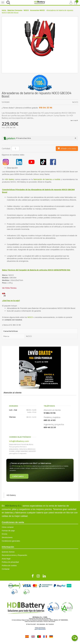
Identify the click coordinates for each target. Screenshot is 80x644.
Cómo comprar (8, 527)
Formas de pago (8, 531)
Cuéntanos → (19, 476)
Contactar (6, 569)
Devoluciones (7, 537)
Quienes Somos (8, 552)
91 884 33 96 (50, 413)
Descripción (12, 168)
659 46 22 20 (50, 427)
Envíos (5, 534)
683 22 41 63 (50, 420)
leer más (74, 120)
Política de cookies (9, 565)
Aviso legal (6, 559)
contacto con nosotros (13, 320)
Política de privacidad (10, 562)
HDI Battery (10, 179)
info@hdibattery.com (19, 441)
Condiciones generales (11, 541)
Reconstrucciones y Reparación (14, 555)
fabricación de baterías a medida (47, 179)
